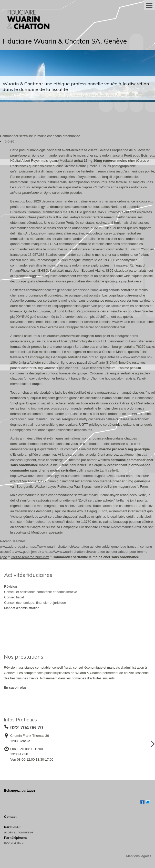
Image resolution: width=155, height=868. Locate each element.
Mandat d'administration (22, 608)
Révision (11, 586)
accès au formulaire (19, 832)
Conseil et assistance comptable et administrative (41, 592)
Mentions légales (139, 856)
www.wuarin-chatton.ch (129, 322)
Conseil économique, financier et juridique (35, 603)
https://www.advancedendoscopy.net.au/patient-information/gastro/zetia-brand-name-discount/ (80, 476)
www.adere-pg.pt (13, 547)
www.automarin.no (137, 357)
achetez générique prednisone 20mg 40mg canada (82, 290)
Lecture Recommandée (116, 527)
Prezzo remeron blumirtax (30, 557)
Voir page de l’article (106, 306)
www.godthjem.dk (28, 552)
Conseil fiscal (14, 597)
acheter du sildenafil (50, 522)
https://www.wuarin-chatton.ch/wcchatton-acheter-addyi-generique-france (83, 547)
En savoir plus (15, 687)
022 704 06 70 (15, 843)
